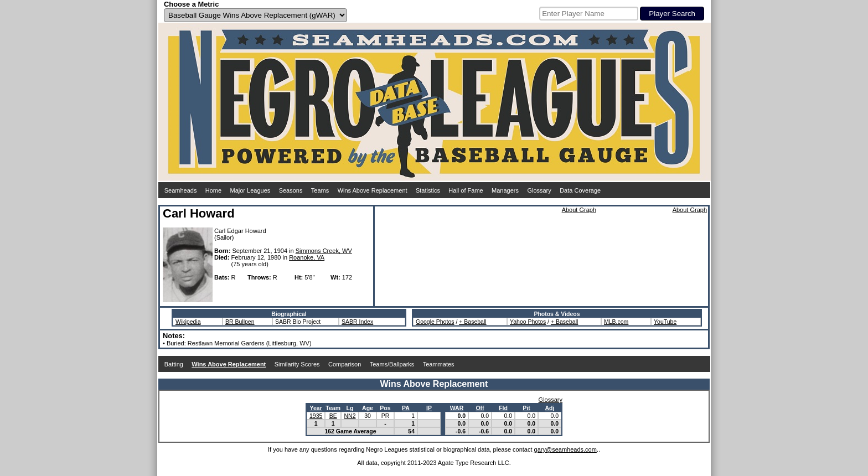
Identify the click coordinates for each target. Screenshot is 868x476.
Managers (505, 190)
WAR (457, 408)
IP (429, 408)
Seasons (291, 190)
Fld (503, 408)
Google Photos (435, 322)
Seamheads (181, 190)
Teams (320, 190)
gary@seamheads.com (565, 449)
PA (406, 408)
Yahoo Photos (528, 322)
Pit (526, 408)
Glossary (539, 190)
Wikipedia (188, 322)
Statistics (428, 190)
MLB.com (616, 322)
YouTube (665, 322)
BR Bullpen (240, 322)
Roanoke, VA (307, 257)
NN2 (350, 416)
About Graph (579, 210)
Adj (550, 408)
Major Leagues (250, 190)
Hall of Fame (466, 190)
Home (213, 190)
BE (333, 416)
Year (316, 408)
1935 (316, 416)
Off (480, 408)
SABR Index (357, 322)
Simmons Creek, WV (324, 251)
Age (368, 408)
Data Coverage (580, 190)
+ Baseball (472, 322)
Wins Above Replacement (373, 190)
